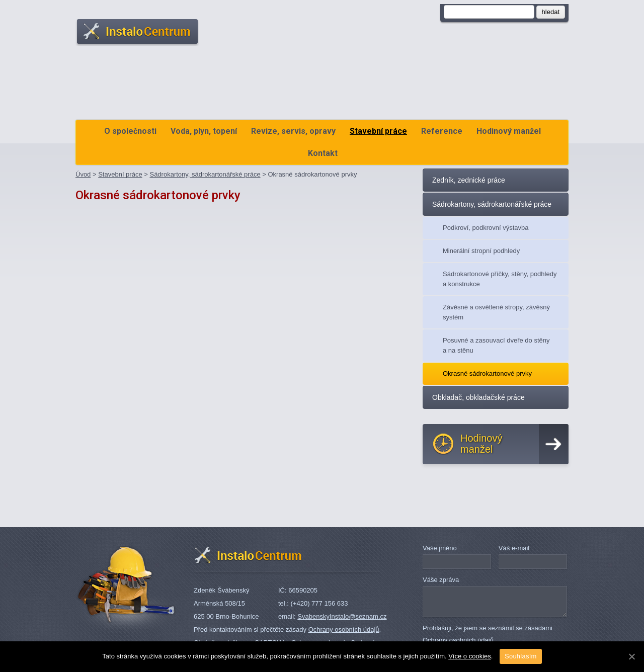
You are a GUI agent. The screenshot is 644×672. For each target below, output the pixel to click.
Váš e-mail (514, 548)
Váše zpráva (441, 580)
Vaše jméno (440, 548)
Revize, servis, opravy (293, 131)
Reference (442, 131)
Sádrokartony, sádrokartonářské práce (205, 174)
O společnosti (130, 131)
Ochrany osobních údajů (344, 629)
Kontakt (323, 153)
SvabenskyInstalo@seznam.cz (342, 616)
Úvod (83, 174)
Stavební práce (378, 131)
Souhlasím (521, 656)
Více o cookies (470, 656)
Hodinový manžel (509, 131)
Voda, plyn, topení (204, 131)
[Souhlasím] (631, 656)
